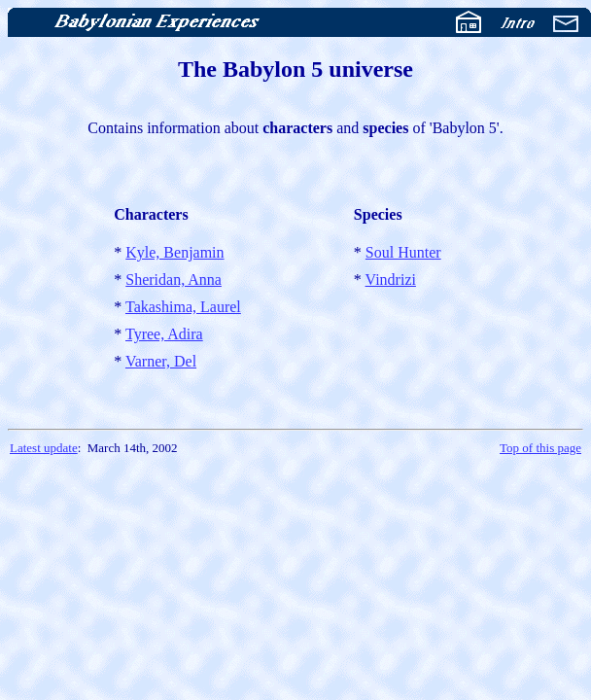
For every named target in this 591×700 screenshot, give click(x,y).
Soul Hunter (403, 252)
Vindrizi (391, 280)
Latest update (44, 448)
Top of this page (540, 448)
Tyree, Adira (164, 334)
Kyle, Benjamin (174, 252)
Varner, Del (161, 361)
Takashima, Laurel (183, 307)
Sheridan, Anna (174, 280)
